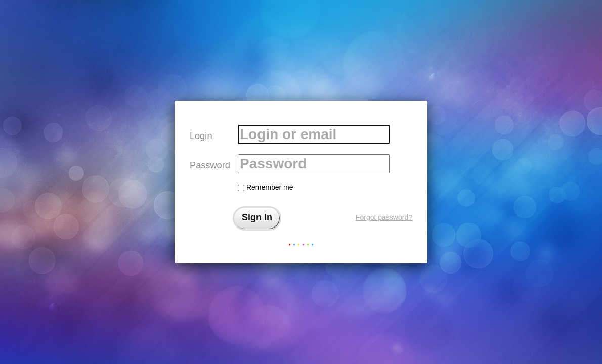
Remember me (265, 187)
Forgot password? (384, 217)
